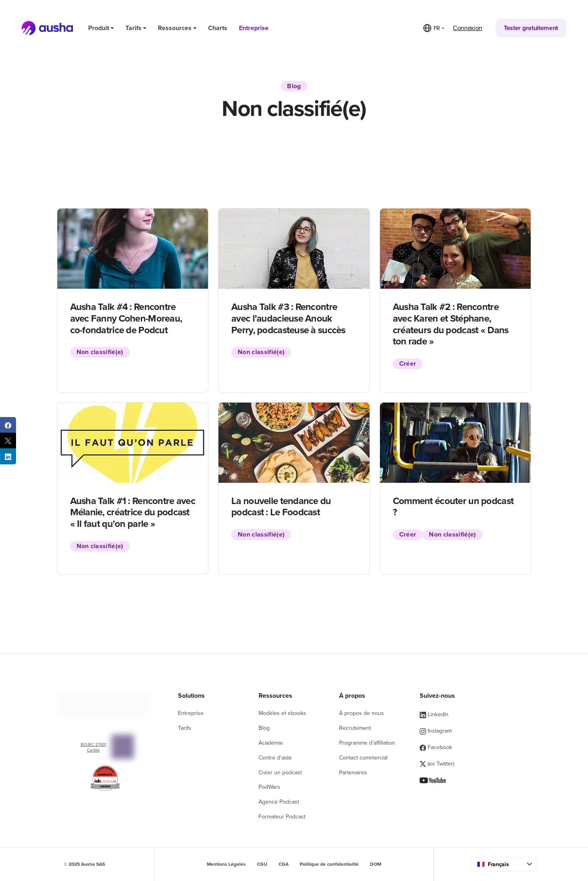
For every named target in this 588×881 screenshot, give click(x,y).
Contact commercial (363, 758)
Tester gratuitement (531, 28)
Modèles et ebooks (282, 713)
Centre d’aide (275, 758)
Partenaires (353, 773)
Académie (271, 743)
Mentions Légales (226, 864)
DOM (376, 864)
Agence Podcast (279, 802)
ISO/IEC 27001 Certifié (93, 747)
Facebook (436, 747)
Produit (101, 28)
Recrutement (355, 728)
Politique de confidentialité (329, 864)
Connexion (468, 28)
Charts (218, 28)
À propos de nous (362, 713)
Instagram (436, 731)
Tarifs (136, 28)
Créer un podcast (280, 773)
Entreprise (254, 28)
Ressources (177, 28)
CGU (262, 864)
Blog (264, 728)
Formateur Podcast (282, 817)
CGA (284, 864)
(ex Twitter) (437, 764)
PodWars (269, 787)
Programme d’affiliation (367, 743)
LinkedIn (434, 714)
